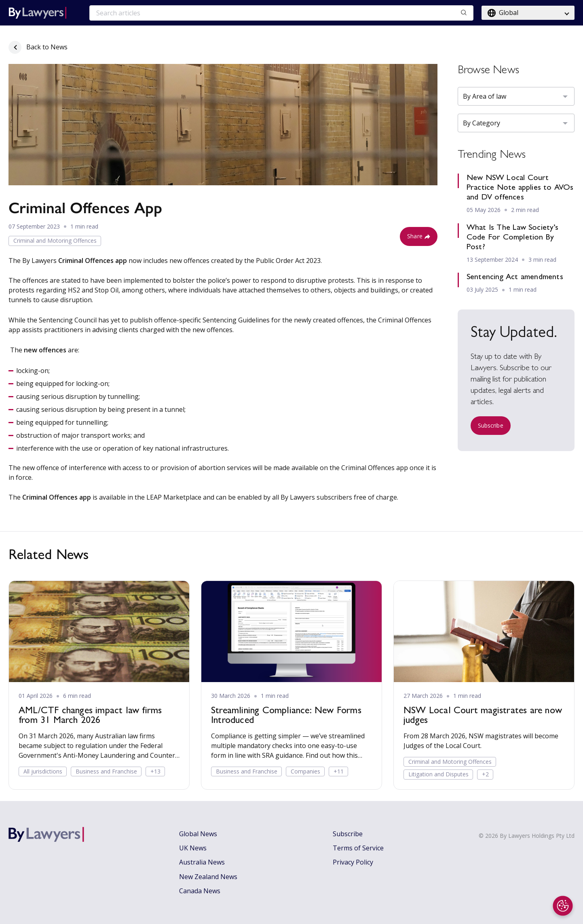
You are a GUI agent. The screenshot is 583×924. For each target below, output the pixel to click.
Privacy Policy (353, 862)
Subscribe (491, 425)
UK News (193, 848)
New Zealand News (208, 877)
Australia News (202, 862)
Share (419, 236)
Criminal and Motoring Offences (55, 241)
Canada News (200, 891)
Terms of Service (358, 848)
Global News (198, 834)
